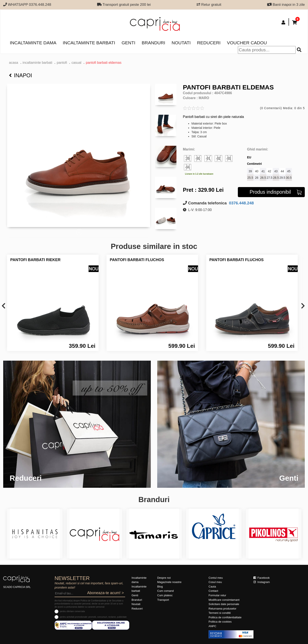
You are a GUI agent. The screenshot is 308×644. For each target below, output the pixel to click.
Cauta (212, 587)
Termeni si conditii (220, 613)
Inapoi (21, 75)
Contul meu (216, 578)
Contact (213, 591)
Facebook (262, 578)
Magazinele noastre (169, 582)
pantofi (62, 63)
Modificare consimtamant (224, 600)
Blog (160, 587)
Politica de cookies (220, 622)
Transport (163, 600)
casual (76, 63)
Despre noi (164, 578)
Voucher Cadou (247, 43)
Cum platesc (165, 595)
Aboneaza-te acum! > (105, 593)
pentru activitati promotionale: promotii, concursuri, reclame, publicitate (93, 617)
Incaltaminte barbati (89, 43)
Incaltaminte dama (33, 43)
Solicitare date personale (224, 604)
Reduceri (209, 43)
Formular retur (217, 595)
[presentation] (4, 306)
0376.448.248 (241, 203)
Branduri (154, 43)
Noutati (181, 43)
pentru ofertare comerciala (72, 611)
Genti (128, 43)
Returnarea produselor (222, 609)
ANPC (212, 626)
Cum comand (165, 591)
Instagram (262, 582)
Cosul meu (215, 582)
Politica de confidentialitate (225, 617)
